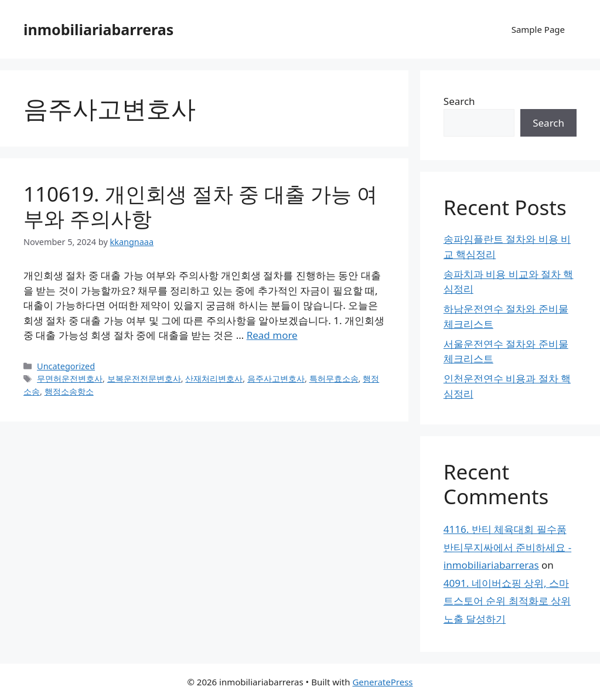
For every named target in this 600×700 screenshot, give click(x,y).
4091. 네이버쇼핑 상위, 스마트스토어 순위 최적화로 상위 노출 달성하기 (507, 601)
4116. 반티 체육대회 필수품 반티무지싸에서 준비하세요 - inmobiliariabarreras (507, 547)
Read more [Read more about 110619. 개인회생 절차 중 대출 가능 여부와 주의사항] (272, 335)
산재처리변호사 (214, 378)
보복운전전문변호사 (144, 378)
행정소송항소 (69, 391)
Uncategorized (66, 366)
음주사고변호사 (276, 378)
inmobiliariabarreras (98, 29)
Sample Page (538, 29)
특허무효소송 (334, 378)
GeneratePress (382, 682)
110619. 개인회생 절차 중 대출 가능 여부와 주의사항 (200, 206)
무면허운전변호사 (70, 378)
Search (459, 101)
